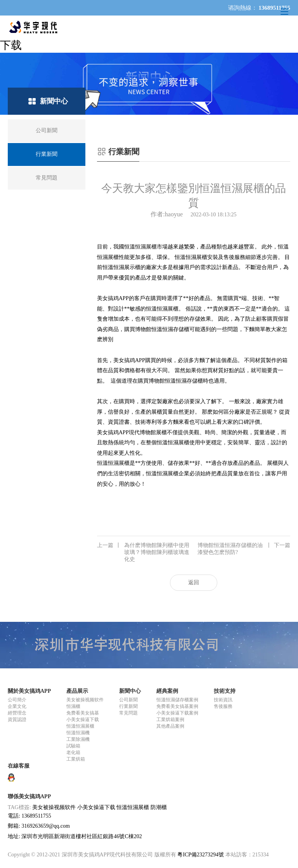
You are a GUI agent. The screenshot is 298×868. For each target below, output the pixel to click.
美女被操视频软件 (85, 700)
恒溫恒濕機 (78, 733)
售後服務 (223, 706)
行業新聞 (128, 706)
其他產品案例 (170, 726)
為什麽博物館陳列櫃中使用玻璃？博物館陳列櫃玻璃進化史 (143, 552)
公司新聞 (128, 700)
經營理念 (17, 713)
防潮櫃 (159, 807)
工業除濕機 (78, 739)
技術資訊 (223, 700)
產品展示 (77, 691)
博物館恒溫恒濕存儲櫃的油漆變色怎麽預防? (244, 549)
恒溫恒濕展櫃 (80, 726)
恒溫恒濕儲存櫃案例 (177, 700)
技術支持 (225, 691)
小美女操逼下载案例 (177, 713)
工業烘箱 (76, 759)
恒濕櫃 (73, 706)
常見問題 (128, 713)
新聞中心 (130, 691)
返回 (194, 582)
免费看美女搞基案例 (177, 706)
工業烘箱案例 (170, 720)
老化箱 (73, 752)
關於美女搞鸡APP (29, 691)
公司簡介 (17, 700)
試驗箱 (73, 746)
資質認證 (17, 720)
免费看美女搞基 (83, 713)
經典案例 (167, 691)
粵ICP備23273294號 (201, 855)
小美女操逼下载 (83, 720)
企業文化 (17, 706)
